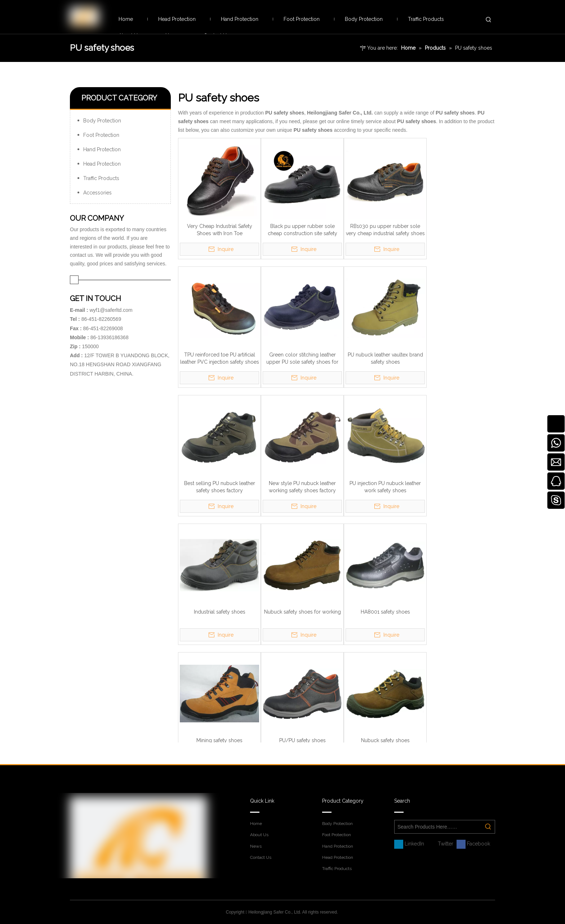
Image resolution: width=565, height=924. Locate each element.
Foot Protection (101, 135)
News (256, 846)
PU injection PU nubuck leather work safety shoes (385, 487)
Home (256, 824)
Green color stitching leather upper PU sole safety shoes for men (302, 359)
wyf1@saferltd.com (111, 310)
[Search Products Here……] (438, 827)
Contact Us (261, 857)
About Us (259, 835)
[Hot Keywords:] (489, 20)
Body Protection (102, 121)
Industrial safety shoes (220, 612)
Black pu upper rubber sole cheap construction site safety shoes (302, 230)
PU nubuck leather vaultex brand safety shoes (385, 358)
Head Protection (102, 164)
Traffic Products (101, 178)
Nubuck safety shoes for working (302, 612)
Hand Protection (102, 149)
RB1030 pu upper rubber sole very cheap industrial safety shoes (385, 230)
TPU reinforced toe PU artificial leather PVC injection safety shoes (220, 358)
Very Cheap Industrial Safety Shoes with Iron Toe (220, 230)
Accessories (97, 193)
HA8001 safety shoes (385, 612)
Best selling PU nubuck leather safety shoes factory (220, 487)
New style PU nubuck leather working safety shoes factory (302, 487)
